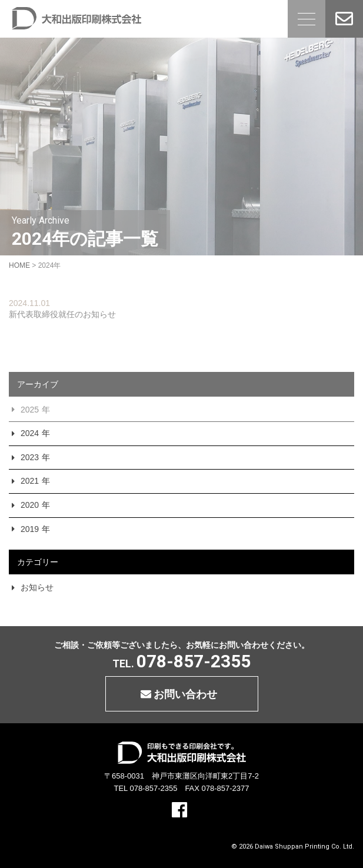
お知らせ (37, 587)
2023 (30, 457)
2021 (30, 481)
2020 (30, 505)
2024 (30, 433)
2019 (30, 529)
